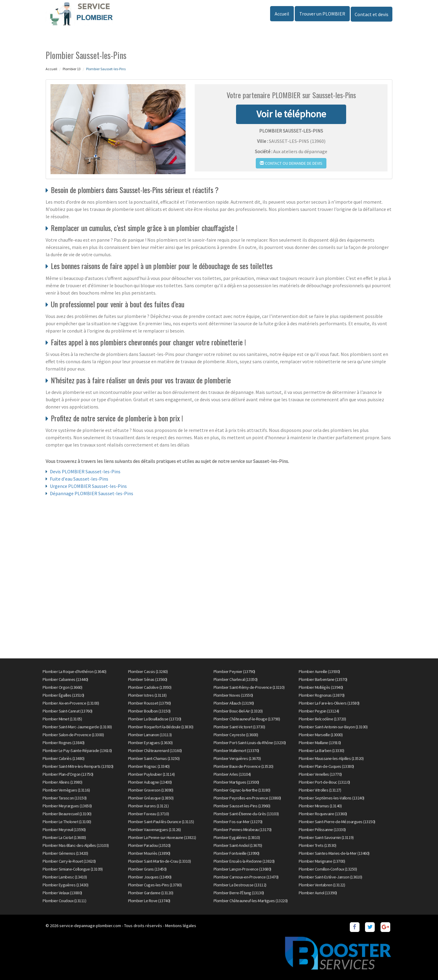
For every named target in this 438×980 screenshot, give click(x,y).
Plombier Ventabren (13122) (322, 885)
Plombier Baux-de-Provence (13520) (243, 766)
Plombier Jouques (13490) (150, 877)
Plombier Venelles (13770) (320, 774)
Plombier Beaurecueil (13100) (67, 814)
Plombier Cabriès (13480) (63, 758)
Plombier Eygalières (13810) (237, 837)
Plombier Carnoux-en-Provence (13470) (246, 877)
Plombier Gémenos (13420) (65, 853)
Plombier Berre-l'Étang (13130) (239, 893)
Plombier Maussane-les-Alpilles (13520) (331, 758)
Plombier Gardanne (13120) (151, 893)
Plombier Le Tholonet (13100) (67, 822)
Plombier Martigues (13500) (236, 782)
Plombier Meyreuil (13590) (64, 830)
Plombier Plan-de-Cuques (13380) (326, 766)
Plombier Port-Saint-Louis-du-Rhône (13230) (250, 743)
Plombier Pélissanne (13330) (322, 830)
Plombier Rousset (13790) (149, 703)
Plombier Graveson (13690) (151, 790)
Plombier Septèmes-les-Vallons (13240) (332, 798)
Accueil (282, 14)
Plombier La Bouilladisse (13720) (155, 719)
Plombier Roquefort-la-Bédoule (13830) (161, 727)
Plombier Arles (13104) (232, 774)
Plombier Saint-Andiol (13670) (238, 845)
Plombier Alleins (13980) (62, 782)
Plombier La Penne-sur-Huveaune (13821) (162, 837)
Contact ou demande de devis (291, 163)
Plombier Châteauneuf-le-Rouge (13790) (247, 719)
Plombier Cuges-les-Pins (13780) (155, 885)
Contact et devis (372, 14)
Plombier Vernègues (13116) (66, 790)
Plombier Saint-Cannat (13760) (68, 711)
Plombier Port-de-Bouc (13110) (324, 782)
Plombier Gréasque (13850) (151, 798)
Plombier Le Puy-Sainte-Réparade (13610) (77, 751)
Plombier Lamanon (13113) (150, 735)
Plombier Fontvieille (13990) (236, 853)
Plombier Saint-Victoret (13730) (239, 727)
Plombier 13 (72, 69)
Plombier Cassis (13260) (148, 671)
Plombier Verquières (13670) (237, 758)
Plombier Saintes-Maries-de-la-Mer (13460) (334, 853)
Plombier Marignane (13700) (322, 861)
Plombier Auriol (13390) (318, 893)
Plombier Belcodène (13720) (322, 719)
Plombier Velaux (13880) (62, 893)
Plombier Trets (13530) (317, 845)
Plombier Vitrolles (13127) (320, 790)
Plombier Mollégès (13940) (321, 687)
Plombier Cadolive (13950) (150, 687)
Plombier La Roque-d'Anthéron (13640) (74, 671)
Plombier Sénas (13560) (148, 679)
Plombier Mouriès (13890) (149, 853)
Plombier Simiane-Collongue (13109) (73, 869)
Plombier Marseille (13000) (321, 735)
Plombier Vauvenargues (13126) (155, 830)
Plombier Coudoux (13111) (64, 901)
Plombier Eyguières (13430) (65, 885)
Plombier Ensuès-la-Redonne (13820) (244, 861)
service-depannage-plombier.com (90, 926)
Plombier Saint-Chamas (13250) (154, 758)
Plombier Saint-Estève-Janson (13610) (330, 877)
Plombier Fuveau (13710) (149, 814)
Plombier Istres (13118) (147, 695)
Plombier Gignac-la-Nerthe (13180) (242, 790)
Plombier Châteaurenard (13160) (155, 751)
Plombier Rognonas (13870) (322, 695)
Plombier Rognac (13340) (149, 766)
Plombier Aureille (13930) (319, 671)
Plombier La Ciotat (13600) (64, 837)
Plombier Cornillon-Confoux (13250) (328, 869)
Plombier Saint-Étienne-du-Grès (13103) (246, 814)
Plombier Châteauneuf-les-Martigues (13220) (251, 901)
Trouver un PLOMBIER (322, 14)
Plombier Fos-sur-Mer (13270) (238, 822)
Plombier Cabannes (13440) (65, 679)
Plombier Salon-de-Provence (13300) (73, 735)
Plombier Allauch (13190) (234, 703)
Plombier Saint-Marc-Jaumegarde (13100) (77, 727)
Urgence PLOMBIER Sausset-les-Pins (88, 486)
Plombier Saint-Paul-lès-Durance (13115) (161, 822)
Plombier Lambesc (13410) (65, 877)
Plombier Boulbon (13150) (149, 711)
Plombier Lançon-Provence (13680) (242, 869)
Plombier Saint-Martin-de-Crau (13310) (160, 861)
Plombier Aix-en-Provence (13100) (71, 703)
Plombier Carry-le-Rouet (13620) (69, 861)
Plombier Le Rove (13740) (149, 901)
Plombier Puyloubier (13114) (151, 774)
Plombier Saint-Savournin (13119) (326, 837)
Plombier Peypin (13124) (319, 711)
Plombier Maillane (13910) (320, 743)
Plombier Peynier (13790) (234, 671)
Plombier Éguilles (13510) (63, 695)
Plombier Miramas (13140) (320, 806)
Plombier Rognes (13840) (64, 743)
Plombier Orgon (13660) (62, 687)
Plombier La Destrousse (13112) (240, 885)
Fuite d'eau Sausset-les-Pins (79, 479)
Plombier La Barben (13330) (321, 751)
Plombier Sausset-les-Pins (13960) (242, 806)
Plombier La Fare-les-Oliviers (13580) (329, 703)
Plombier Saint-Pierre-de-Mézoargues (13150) (337, 822)
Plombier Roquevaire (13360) (323, 814)
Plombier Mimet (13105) (62, 719)
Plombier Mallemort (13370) (236, 751)
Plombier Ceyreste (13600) (236, 735)
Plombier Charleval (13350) (236, 679)
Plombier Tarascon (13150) (65, 798)
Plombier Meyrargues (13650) (67, 806)
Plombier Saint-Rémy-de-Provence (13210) (249, 687)
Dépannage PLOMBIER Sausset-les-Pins (92, 493)
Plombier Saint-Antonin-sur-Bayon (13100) (333, 727)
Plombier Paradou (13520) (149, 845)
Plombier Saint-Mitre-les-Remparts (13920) (78, 766)
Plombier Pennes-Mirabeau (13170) (243, 830)
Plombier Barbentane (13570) (323, 679)
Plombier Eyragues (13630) (150, 743)
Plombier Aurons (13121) (148, 806)
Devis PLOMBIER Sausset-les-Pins (85, 471)
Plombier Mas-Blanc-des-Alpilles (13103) (76, 845)
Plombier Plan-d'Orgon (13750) (68, 774)
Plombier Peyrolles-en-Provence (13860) (247, 798)
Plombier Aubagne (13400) (150, 782)
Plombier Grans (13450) (147, 869)
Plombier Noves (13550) (233, 695)
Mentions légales (181, 926)
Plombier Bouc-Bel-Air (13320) (238, 711)
